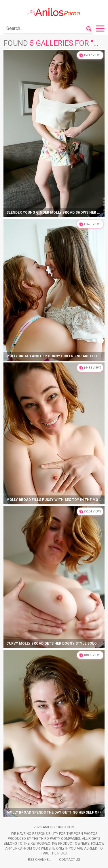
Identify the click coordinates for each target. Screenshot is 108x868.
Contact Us (70, 860)
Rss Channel (39, 860)
